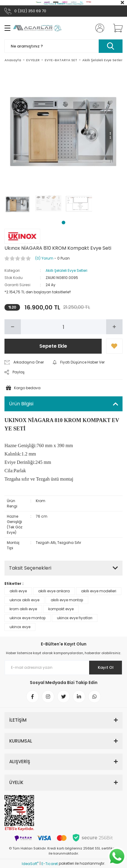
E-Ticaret (50, 864)
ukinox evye (20, 627)
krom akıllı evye (23, 609)
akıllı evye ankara (54, 591)
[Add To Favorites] (114, 346)
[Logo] (37, 28)
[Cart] (116, 28)
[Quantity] (63, 327)
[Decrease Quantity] (13, 327)
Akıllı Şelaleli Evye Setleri (66, 270)
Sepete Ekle (53, 346)
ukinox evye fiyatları (75, 618)
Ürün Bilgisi (21, 404)
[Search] (63, 46)
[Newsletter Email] (63, 668)
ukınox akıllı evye (24, 600)
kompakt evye (61, 609)
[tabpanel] (18, 203)
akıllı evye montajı (67, 600)
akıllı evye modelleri (99, 591)
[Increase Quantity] (114, 327)
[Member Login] (98, 28)
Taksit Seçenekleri (30, 568)
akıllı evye (18, 591)
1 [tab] (63, 223)
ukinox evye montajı (28, 618)
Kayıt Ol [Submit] (106, 667)
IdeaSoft (30, 864)
